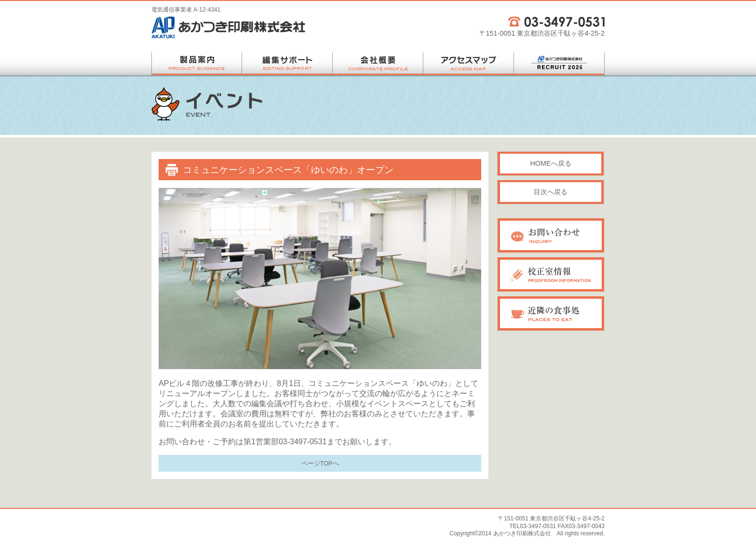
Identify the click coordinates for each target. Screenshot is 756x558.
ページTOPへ (320, 463)
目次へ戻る (551, 192)
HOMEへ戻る (550, 163)
